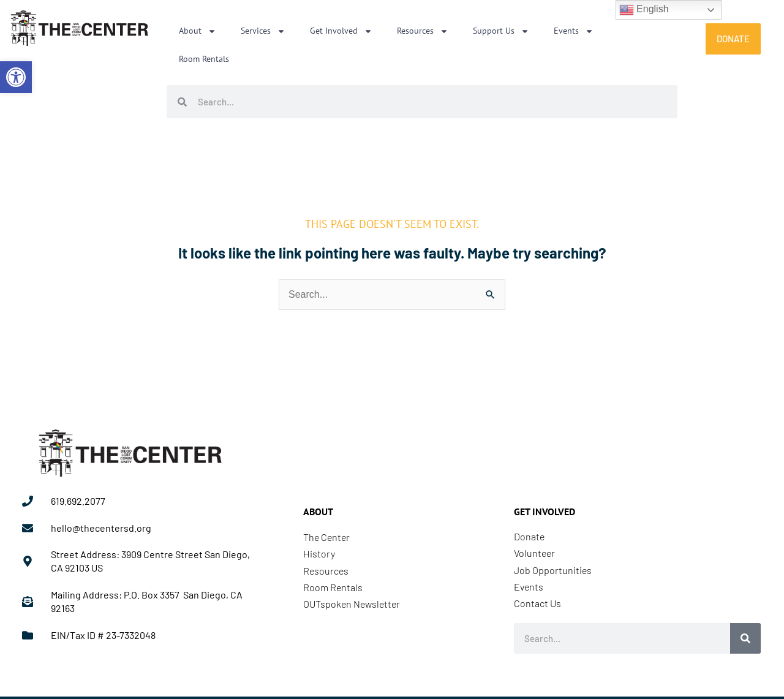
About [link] (198, 31)
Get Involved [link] (341, 31)
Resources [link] (423, 31)
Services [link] (263, 31)
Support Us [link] (501, 31)
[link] (16, 77)
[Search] (745, 638)
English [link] (644, 10)
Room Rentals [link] (204, 59)
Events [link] (574, 31)
